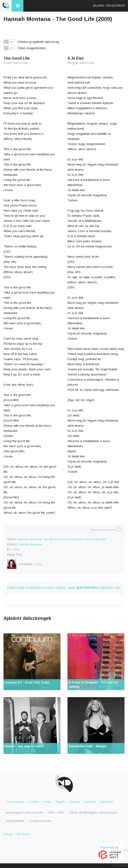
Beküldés (107, 802)
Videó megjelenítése (32, 48)
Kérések (90, 802)
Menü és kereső (18, 6)
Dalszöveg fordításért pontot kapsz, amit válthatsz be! (64, 588)
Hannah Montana (30, 544)
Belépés (99, 6)
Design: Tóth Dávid (17, 834)
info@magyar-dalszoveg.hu (98, 812)
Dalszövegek (15, 802)
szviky (38, 564)
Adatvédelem (15, 821)
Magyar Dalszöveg (6, 6)
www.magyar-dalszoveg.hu (25, 812)
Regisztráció (115, 6)
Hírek (47, 802)
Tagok (60, 802)
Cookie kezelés (40, 821)
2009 (15, 549)
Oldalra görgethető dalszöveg (38, 42)
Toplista (75, 802)
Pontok (34, 802)
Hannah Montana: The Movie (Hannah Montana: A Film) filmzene (62, 539)
